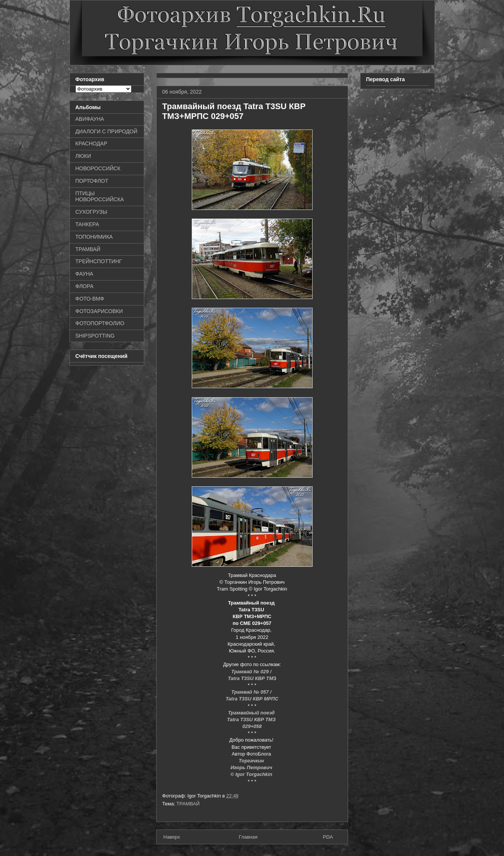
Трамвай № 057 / (252, 692)
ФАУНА (84, 274)
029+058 (252, 726)
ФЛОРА (85, 286)
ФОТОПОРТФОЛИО (100, 323)
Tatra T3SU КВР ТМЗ (252, 720)
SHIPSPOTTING (95, 336)
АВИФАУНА (90, 119)
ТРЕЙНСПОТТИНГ (99, 261)
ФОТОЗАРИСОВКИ (99, 311)
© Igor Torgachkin (252, 774)
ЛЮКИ (83, 156)
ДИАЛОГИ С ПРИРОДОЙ (106, 131)
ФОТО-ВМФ (90, 299)
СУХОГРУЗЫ (91, 212)
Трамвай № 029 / (252, 672)
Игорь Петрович (252, 767)
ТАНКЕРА (87, 224)
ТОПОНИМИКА (94, 237)
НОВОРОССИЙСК (98, 168)
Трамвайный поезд (252, 713)
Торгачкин (252, 761)
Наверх (172, 837)
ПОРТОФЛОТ (92, 181)
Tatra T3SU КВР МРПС (252, 699)
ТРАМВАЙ (188, 804)
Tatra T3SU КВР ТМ (250, 678)
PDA (328, 837)
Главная (248, 837)
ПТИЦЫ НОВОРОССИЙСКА (100, 197)
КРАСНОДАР (92, 143)
